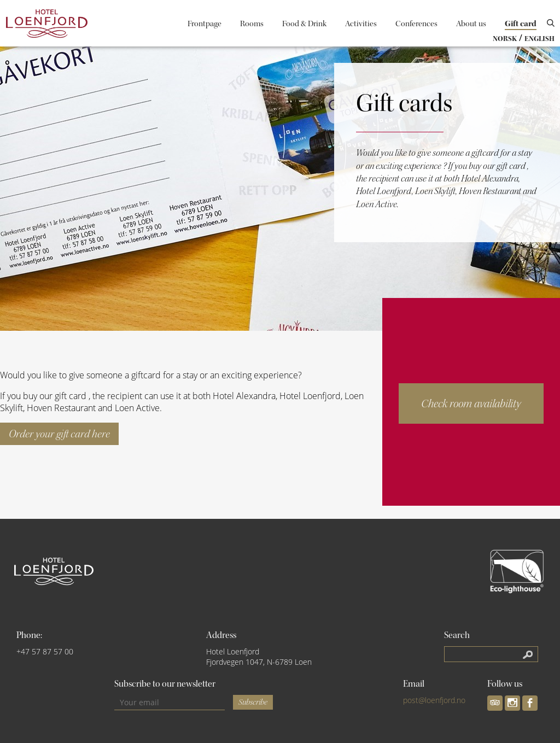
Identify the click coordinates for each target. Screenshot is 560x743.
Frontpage (205, 24)
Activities (361, 24)
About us (471, 24)
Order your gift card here (59, 434)
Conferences (416, 24)
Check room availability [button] (471, 403)
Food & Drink (304, 24)
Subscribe (253, 702)
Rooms (252, 24)
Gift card (521, 24)
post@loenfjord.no (434, 700)
